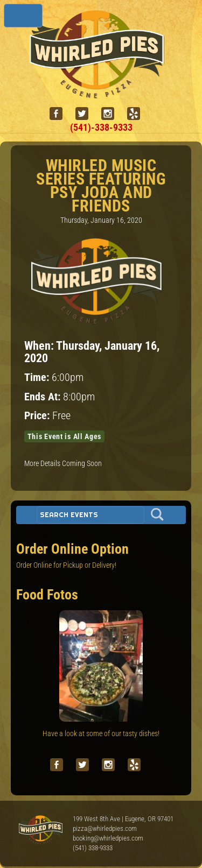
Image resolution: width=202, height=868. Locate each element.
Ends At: (44, 397)
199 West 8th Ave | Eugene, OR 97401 (123, 819)
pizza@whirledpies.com (105, 828)
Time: (38, 377)
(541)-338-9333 (101, 127)
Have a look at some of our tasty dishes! (101, 733)
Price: (38, 416)
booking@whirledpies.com (108, 838)
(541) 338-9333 (93, 848)
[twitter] (86, 114)
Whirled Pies (40, 830)
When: (40, 345)
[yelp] (138, 114)
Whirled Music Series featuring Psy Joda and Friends (101, 186)
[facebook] (60, 114)
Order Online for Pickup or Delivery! (66, 565)
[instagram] (112, 114)
